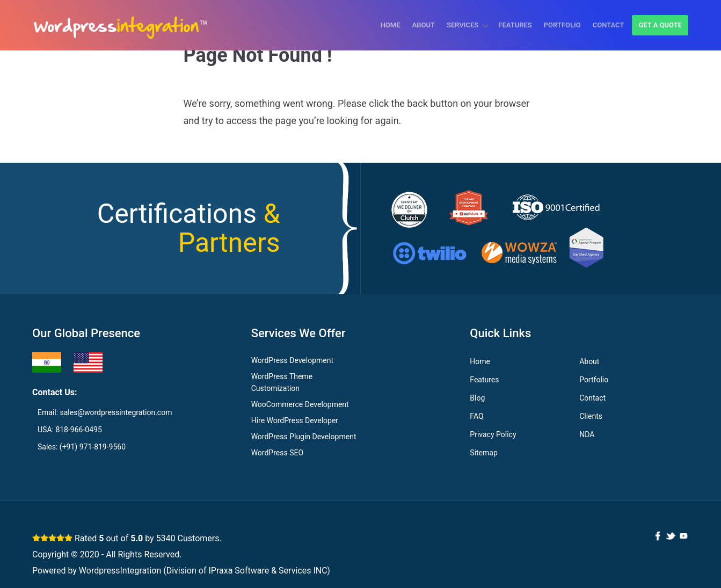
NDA (587, 434)
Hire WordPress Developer (295, 420)
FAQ (476, 416)
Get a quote (660, 25)
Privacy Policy (493, 434)
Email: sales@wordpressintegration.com (105, 412)
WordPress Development (292, 360)
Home (391, 25)
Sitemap (483, 453)
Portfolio (562, 25)
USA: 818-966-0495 (70, 430)
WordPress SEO (277, 453)
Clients (591, 416)
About (424, 25)
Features (515, 25)
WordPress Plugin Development (304, 437)
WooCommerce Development (300, 404)
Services (463, 25)
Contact (609, 25)
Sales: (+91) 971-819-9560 (82, 447)
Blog (477, 398)
